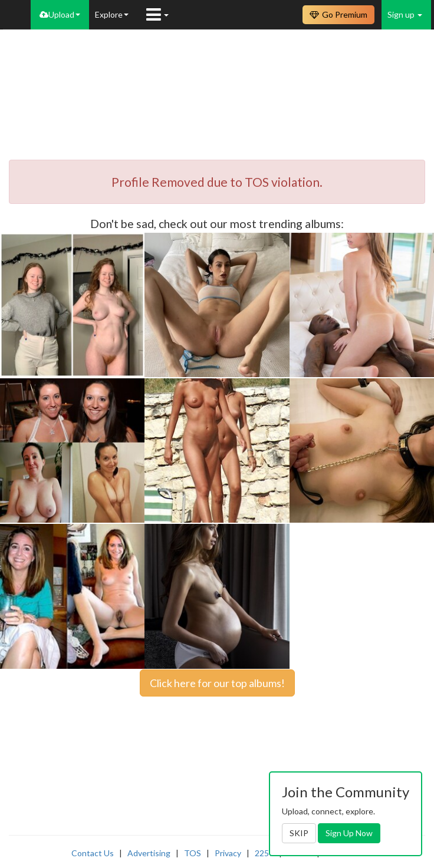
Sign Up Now (349, 833)
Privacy (228, 853)
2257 (264, 853)
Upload (60, 14)
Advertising (149, 853)
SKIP (299, 833)
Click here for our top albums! (217, 683)
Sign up (405, 14)
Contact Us (93, 853)
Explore (112, 14)
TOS (193, 853)
